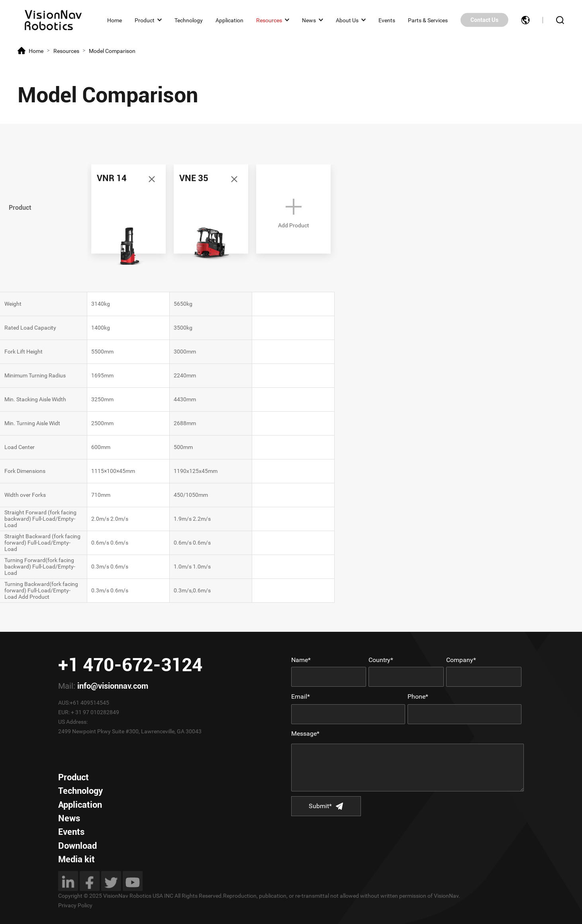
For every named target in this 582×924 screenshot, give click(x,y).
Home (115, 20)
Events (387, 20)
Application (229, 20)
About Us (347, 20)
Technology (189, 20)
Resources (269, 20)
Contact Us (484, 20)
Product (145, 20)
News (309, 20)
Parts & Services (428, 20)
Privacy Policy (75, 905)
